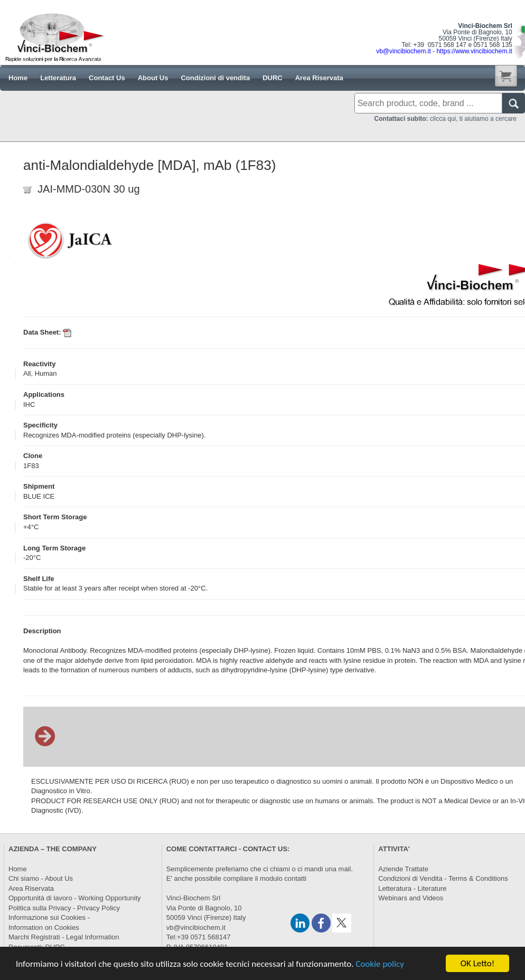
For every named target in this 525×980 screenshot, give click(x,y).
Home (18, 869)
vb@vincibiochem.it (196, 927)
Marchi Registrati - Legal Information (64, 937)
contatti (295, 878)
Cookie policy (380, 964)
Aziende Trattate (403, 869)
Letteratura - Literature (412, 888)
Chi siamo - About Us (41, 878)
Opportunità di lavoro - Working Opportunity (75, 898)
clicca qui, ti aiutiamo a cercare (446, 119)
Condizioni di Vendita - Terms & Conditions (443, 878)
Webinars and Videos (411, 898)
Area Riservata (31, 888)
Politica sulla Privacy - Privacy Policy (64, 908)
